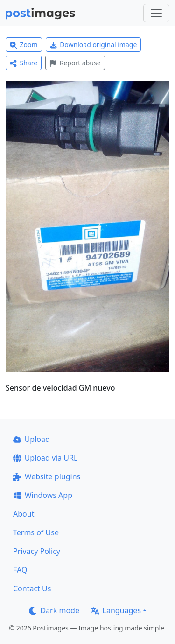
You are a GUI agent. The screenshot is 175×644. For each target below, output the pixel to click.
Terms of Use (36, 532)
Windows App (43, 495)
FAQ (20, 570)
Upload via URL (45, 458)
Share (24, 63)
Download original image (94, 45)
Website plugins (47, 476)
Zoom (24, 45)
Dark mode (54, 610)
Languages (116, 610)
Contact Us (32, 588)
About (24, 514)
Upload (31, 439)
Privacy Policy (37, 551)
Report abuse (75, 63)
